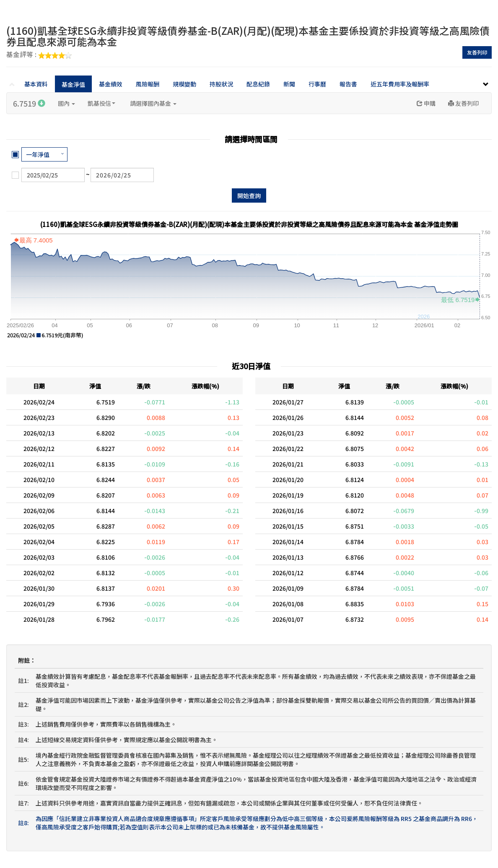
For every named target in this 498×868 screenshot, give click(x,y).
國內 (66, 103)
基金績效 (111, 84)
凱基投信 (101, 103)
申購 (426, 103)
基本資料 (36, 84)
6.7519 (29, 103)
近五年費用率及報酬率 (400, 84)
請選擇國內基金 (153, 103)
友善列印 (477, 52)
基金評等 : (39, 55)
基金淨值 (73, 84)
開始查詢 (249, 195)
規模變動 (184, 84)
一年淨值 (38, 154)
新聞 (289, 84)
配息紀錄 (258, 84)
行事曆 (317, 84)
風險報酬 (148, 84)
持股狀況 (221, 84)
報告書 (348, 84)
